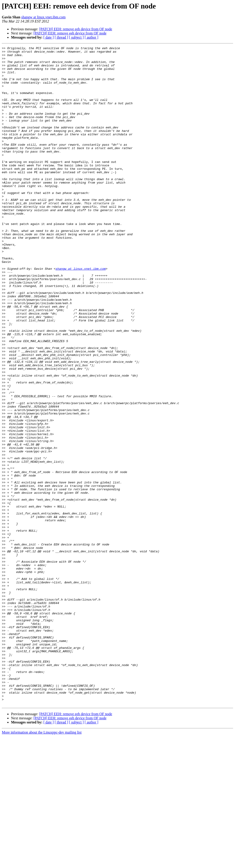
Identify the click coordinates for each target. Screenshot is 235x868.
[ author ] (92, 37)
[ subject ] (76, 37)
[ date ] (49, 37)
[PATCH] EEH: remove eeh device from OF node (76, 29)
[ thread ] (61, 37)
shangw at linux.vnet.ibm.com (43, 17)
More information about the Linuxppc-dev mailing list (42, 864)
